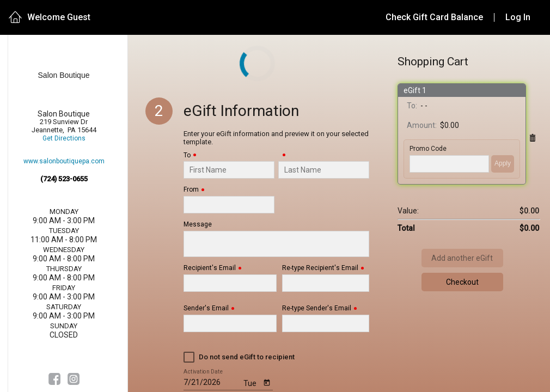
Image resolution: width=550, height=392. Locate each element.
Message (198, 225)
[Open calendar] (267, 382)
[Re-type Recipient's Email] (326, 283)
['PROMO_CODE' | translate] (449, 164)
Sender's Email (206, 308)
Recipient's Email (210, 268)
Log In (518, 17)
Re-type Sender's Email (317, 308)
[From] (229, 205)
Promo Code (428, 149)
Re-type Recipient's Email (320, 268)
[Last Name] (324, 170)
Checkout (462, 282)
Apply (503, 163)
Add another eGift (462, 258)
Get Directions (64, 139)
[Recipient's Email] (230, 283)
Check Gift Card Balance (434, 17)
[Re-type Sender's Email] (326, 323)
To (187, 155)
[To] (229, 170)
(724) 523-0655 (64, 179)
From (191, 190)
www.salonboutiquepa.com (64, 161)
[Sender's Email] (230, 323)
